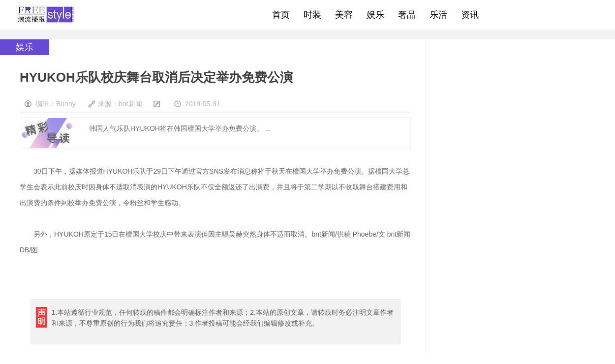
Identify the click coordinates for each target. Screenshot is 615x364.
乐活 (438, 15)
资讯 (470, 15)
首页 (281, 15)
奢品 (407, 15)
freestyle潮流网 (46, 15)
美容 (344, 15)
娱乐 (375, 15)
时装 (312, 15)
